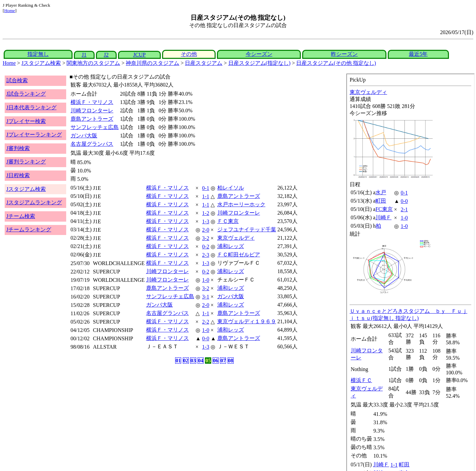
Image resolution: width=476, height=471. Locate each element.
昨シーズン (344, 54)
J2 (106, 55)
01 (178, 361)
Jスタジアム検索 (41, 63)
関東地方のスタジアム (93, 63)
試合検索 (17, 80)
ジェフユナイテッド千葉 (247, 229)
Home (10, 11)
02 (186, 361)
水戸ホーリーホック (241, 204)
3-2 (206, 238)
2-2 (206, 322)
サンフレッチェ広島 (95, 127)
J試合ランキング (26, 94)
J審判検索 (18, 148)
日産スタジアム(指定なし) (260, 63)
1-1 (206, 196)
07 (223, 361)
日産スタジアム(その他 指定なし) (336, 63)
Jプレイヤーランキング (34, 135)
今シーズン (259, 54)
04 (201, 361)
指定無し (38, 54)
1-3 (206, 221)
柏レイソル (231, 188)
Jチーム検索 (21, 216)
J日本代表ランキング (31, 107)
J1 (84, 55)
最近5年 (418, 54)
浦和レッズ (231, 246)
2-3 (206, 255)
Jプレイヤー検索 (26, 121)
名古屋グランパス (92, 144)
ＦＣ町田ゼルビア (239, 255)
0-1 (206, 188)
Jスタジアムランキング (34, 202)
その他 (189, 54)
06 (216, 361)
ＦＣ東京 (228, 221)
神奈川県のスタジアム (152, 63)
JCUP (139, 55)
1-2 (206, 213)
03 (193, 361)
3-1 (206, 297)
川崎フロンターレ (92, 110)
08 (231, 361)
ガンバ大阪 (84, 136)
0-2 (206, 247)
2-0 (206, 230)
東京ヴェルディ (236, 238)
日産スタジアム (204, 63)
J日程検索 (18, 175)
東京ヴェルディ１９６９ (247, 321)
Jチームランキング (29, 229)
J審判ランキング (26, 162)
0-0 (206, 338)
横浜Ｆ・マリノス (92, 102)
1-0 (206, 280)
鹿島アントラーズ (92, 119)
